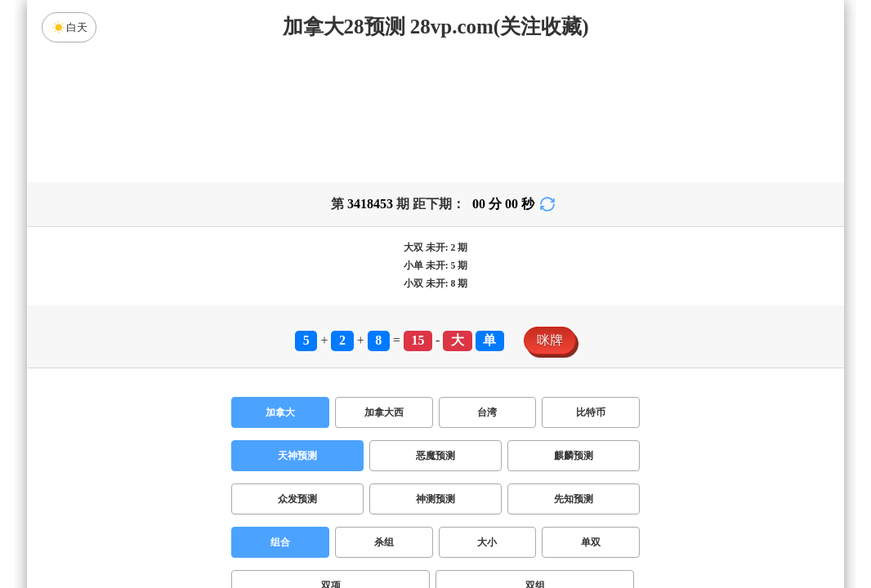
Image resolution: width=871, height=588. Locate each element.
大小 (487, 414)
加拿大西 (384, 284)
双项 (331, 457)
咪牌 (550, 212)
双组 (535, 457)
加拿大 (280, 284)
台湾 (487, 284)
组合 (280, 414)
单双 (591, 414)
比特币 (591, 284)
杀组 (384, 414)
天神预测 (297, 327)
